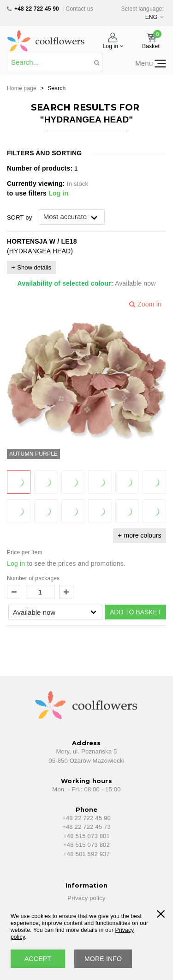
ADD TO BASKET (136, 612)
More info (103, 959)
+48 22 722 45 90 (37, 9)
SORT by (19, 217)
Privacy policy (86, 898)
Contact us (80, 9)
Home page (22, 88)
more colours (143, 535)
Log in (58, 193)
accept (38, 959)
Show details (34, 267)
